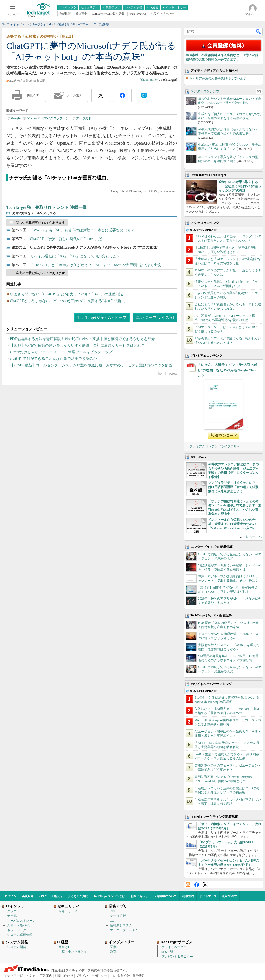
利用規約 (188, 896)
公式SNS (31, 976)
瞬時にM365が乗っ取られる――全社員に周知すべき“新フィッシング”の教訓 (240, 186)
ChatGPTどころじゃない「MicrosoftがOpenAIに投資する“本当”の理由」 (69, 301)
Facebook (197, 885)
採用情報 (138, 976)
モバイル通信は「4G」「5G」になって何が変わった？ (75, 256)
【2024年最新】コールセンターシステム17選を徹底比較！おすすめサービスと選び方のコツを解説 (91, 365)
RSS (188, 885)
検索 (259, 31)
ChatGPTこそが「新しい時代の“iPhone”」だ (66, 239)
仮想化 (12, 916)
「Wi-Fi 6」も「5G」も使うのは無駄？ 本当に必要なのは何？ (82, 230)
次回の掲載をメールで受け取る (34, 213)
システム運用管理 (20, 935)
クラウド (13, 911)
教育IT (115, 952)
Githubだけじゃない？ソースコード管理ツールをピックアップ (61, 352)
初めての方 (230, 896)
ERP (113, 911)
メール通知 (75, 95)
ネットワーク (17, 930)
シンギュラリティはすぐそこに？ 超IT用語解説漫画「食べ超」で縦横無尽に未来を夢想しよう (233, 487)
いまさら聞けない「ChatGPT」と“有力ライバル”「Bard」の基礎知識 (67, 294)
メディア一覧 (13, 976)
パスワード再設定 (51, 896)
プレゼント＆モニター (177, 957)
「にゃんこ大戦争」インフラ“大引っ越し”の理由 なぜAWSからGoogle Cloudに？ (228, 370)
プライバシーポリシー (91, 976)
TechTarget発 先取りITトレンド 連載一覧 (47, 207)
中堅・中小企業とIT (73, 952)
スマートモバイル (20, 925)
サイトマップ (208, 896)
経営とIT (65, 947)
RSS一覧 (167, 952)
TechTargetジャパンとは (109, 896)
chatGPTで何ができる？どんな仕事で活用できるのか (54, 359)
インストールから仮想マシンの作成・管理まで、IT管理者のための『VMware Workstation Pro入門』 (232, 524)
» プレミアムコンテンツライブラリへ (213, 446)
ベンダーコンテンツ (205, 91)
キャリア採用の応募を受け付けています (218, 78)
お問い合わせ (139, 896)
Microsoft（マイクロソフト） (48, 118)
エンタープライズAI (155, 317)
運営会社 (124, 976)
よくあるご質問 (78, 896)
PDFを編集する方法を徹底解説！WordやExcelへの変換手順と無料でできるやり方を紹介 (83, 339)
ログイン (11, 896)
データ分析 (84, 118)
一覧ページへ (252, 537)
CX (112, 921)
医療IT (115, 947)
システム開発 (17, 947)
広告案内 (46, 976)
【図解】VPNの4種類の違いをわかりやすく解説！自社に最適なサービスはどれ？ (77, 345)
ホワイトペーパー (174, 947)
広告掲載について (165, 896)
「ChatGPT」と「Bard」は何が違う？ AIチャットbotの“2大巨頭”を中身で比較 (95, 265)
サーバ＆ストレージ (21, 921)
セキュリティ (68, 911)
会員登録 (28, 896)
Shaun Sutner (149, 80)
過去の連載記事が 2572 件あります (40, 273)
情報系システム (121, 925)
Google (16, 118)
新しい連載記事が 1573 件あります (40, 223)
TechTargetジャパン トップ (102, 317)
